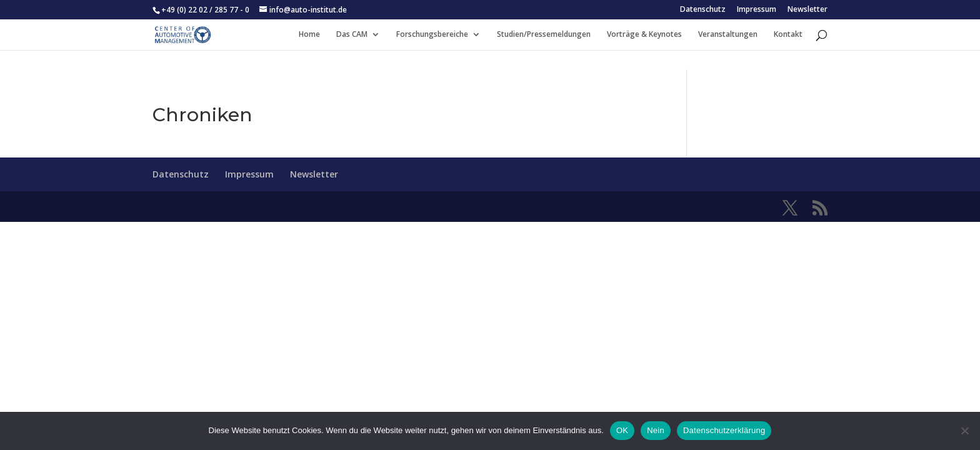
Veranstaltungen (728, 35)
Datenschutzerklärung (724, 430)
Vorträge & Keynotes (644, 35)
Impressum (757, 10)
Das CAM (352, 35)
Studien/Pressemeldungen (544, 35)
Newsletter (807, 10)
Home (309, 35)
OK (622, 430)
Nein (656, 430)
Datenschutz (703, 10)
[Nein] (964, 431)
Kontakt (788, 35)
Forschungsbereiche (432, 35)
